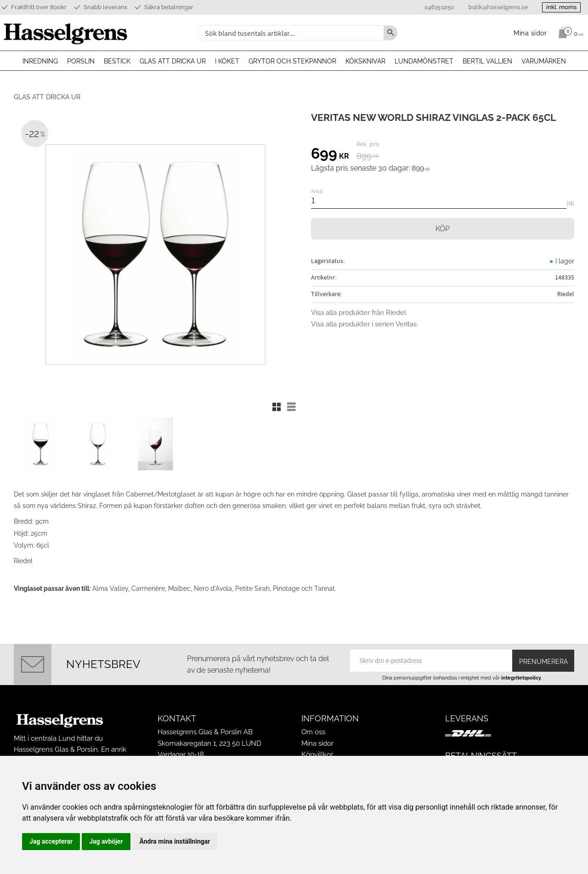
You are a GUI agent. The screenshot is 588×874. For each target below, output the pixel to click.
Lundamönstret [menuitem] (424, 61)
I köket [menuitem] (227, 61)
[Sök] (390, 33)
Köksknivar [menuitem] (365, 61)
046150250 (439, 7)
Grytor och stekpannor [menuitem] (292, 61)
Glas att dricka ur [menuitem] (173, 61)
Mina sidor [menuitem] (530, 33)
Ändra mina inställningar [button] (175, 841)
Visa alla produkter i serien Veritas (364, 324)
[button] (277, 407)
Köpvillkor (317, 754)
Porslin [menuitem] (81, 61)
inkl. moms (561, 7)
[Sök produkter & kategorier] (289, 33)
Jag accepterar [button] (51, 841)
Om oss (313, 732)
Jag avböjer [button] (106, 841)
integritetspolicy (521, 678)
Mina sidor (317, 743)
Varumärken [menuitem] (544, 61)
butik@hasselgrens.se (498, 7)
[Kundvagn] (568, 33)
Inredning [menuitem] (40, 61)
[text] (330, 155)
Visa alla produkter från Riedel (359, 313)
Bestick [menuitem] (117, 61)
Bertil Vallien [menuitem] (487, 61)
